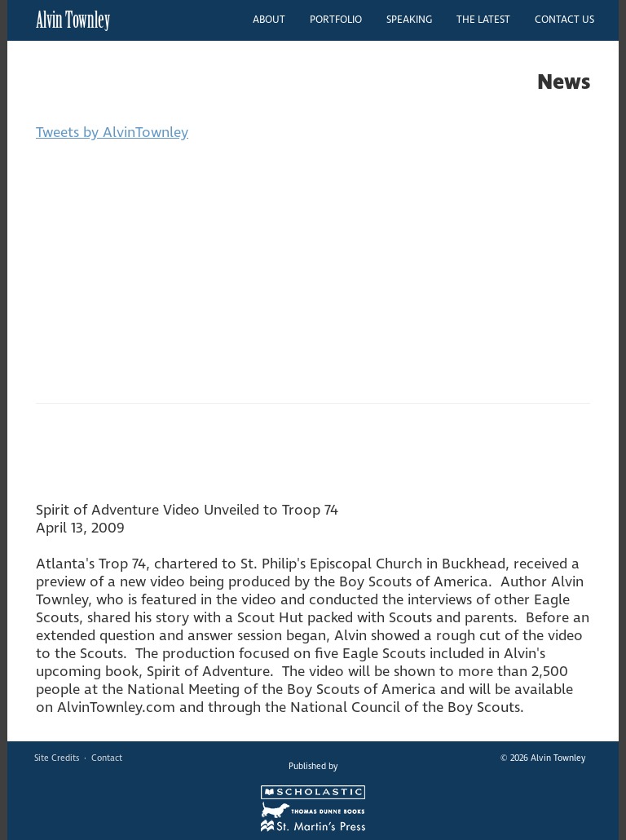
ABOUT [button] (269, 20)
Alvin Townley (73, 20)
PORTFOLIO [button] (336, 20)
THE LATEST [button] (483, 20)
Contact (107, 758)
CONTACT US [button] (564, 20)
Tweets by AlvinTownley (112, 133)
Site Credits (57, 758)
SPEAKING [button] (409, 20)
